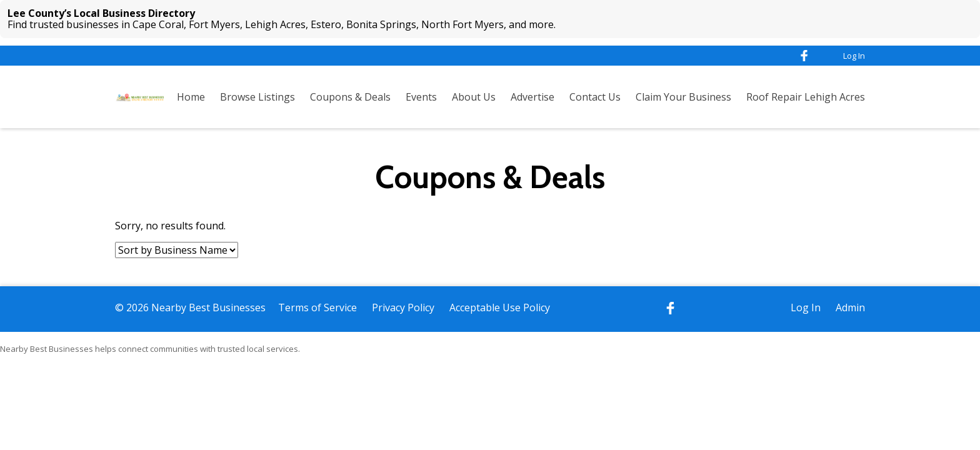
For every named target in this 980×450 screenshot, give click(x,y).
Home (191, 97)
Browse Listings (257, 97)
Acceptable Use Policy (500, 307)
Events (421, 97)
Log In (854, 56)
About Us (474, 97)
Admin (850, 307)
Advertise (532, 97)
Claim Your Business (683, 97)
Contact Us (595, 97)
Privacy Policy (403, 307)
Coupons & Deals (350, 97)
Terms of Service (317, 307)
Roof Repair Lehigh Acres (806, 97)
